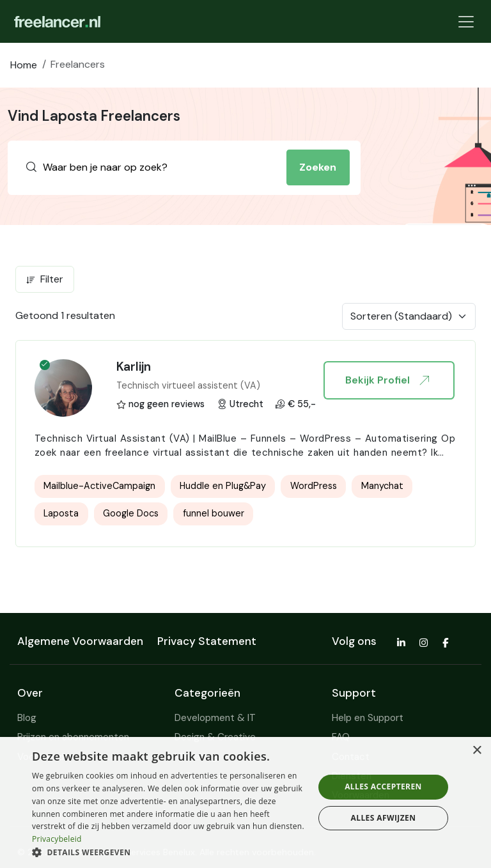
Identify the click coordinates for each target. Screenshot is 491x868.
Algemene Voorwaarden (80, 641)
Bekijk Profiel (387, 380)
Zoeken (318, 167)
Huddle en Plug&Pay (223, 486)
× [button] (477, 751)
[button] (169, 852)
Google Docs (131, 513)
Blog (27, 718)
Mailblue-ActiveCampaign (99, 486)
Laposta (61, 513)
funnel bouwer (214, 513)
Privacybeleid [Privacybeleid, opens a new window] (57, 839)
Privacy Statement (207, 641)
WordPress (314, 486)
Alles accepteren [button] (383, 787)
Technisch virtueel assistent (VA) (188, 385)
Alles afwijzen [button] (384, 818)
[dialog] (245, 802)
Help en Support (368, 718)
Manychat (382, 486)
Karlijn (134, 367)
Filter (45, 279)
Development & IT (215, 718)
